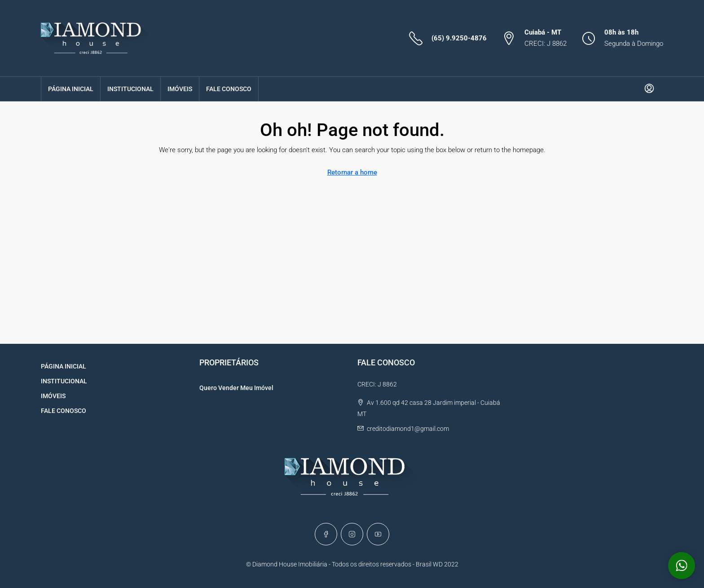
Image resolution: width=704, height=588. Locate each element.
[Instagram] (352, 534)
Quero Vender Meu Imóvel (236, 388)
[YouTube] (378, 534)
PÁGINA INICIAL (71, 89)
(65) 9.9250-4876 (459, 38)
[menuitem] (649, 89)
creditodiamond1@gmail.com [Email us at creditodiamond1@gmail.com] (408, 429)
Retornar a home (352, 172)
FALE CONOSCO (229, 89)
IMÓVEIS (180, 89)
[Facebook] (326, 534)
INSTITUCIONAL (130, 89)
